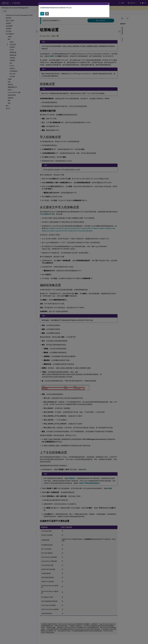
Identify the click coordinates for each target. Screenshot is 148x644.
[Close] (109, 4)
